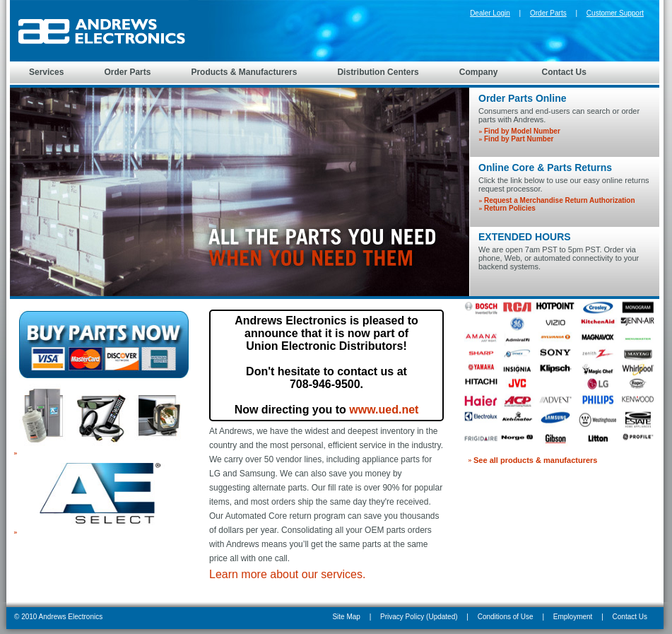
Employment (573, 617)
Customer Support (615, 13)
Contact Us (630, 617)
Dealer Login (490, 13)
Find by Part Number (519, 139)
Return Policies (510, 208)
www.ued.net (384, 410)
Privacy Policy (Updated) (419, 617)
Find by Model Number (522, 131)
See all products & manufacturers (535, 460)
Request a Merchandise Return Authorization (560, 200)
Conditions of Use (506, 617)
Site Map (346, 617)
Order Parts (548, 13)
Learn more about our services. (287, 574)
